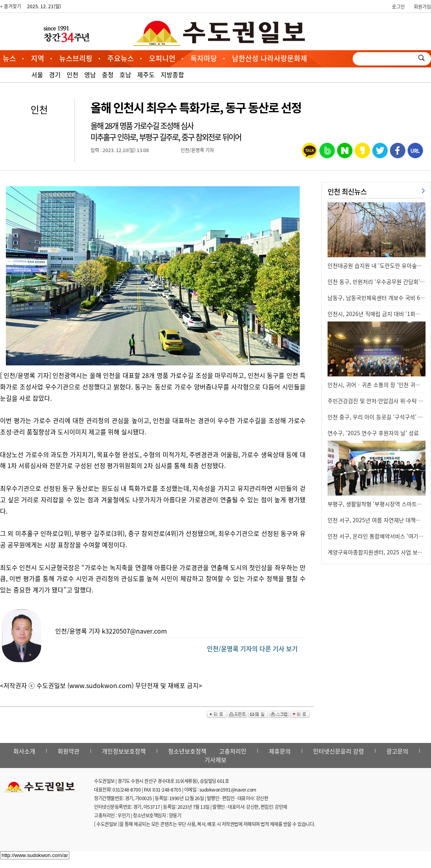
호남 (125, 74)
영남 (90, 74)
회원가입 (422, 7)
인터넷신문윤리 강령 (339, 751)
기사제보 (215, 760)
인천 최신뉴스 (347, 192)
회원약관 (69, 751)
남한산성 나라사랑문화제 (270, 58)
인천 (72, 74)
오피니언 (162, 58)
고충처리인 (233, 751)
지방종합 (172, 74)
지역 (38, 58)
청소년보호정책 (187, 751)
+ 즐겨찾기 (11, 6)
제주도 (146, 74)
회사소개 (24, 751)
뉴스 (9, 58)
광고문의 (397, 751)
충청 (108, 74)
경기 (55, 74)
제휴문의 (280, 751)
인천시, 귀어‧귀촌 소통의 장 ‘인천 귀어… (377, 385)
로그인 (398, 7)
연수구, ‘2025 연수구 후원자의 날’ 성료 (373, 433)
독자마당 (204, 58)
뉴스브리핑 (76, 58)
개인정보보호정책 (124, 751)
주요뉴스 (121, 58)
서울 (37, 74)
